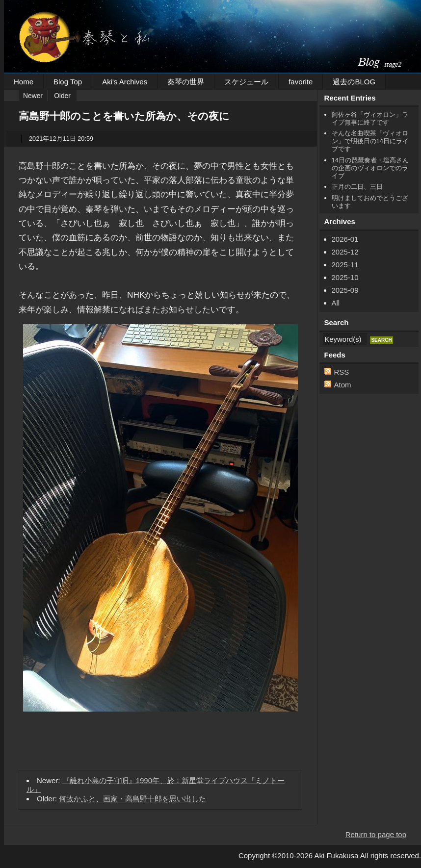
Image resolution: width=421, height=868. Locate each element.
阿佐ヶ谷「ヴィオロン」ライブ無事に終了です (370, 118)
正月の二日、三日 (357, 187)
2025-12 (345, 252)
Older (62, 96)
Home (24, 82)
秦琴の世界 (186, 82)
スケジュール (246, 82)
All (336, 303)
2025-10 (345, 277)
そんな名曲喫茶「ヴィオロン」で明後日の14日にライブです (370, 141)
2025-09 (345, 290)
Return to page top (376, 834)
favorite (301, 82)
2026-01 (345, 239)
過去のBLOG (354, 82)
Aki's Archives (125, 82)
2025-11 (345, 265)
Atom (343, 385)
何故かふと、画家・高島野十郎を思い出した (132, 799)
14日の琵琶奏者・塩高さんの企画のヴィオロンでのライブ (370, 168)
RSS (342, 372)
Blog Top (68, 82)
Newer (33, 96)
